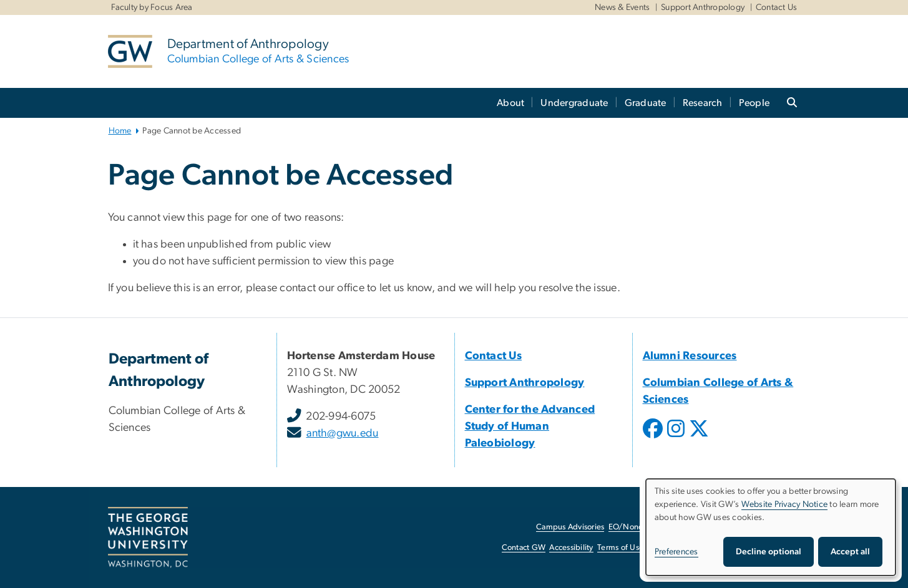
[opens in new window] (654, 438)
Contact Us (777, 7)
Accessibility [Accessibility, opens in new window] (571, 548)
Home (120, 131)
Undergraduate (574, 103)
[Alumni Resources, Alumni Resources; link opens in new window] (690, 356)
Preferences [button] (676, 552)
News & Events (622, 7)
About (510, 103)
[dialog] (771, 527)
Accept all (850, 552)
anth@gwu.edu (343, 433)
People (754, 103)
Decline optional (769, 552)
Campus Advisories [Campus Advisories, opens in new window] (570, 527)
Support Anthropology (703, 7)
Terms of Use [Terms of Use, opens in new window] (620, 548)
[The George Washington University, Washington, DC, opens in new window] (148, 537)
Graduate (646, 103)
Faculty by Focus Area (152, 7)
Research (703, 103)
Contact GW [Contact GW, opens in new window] (524, 548)
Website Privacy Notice (785, 504)
